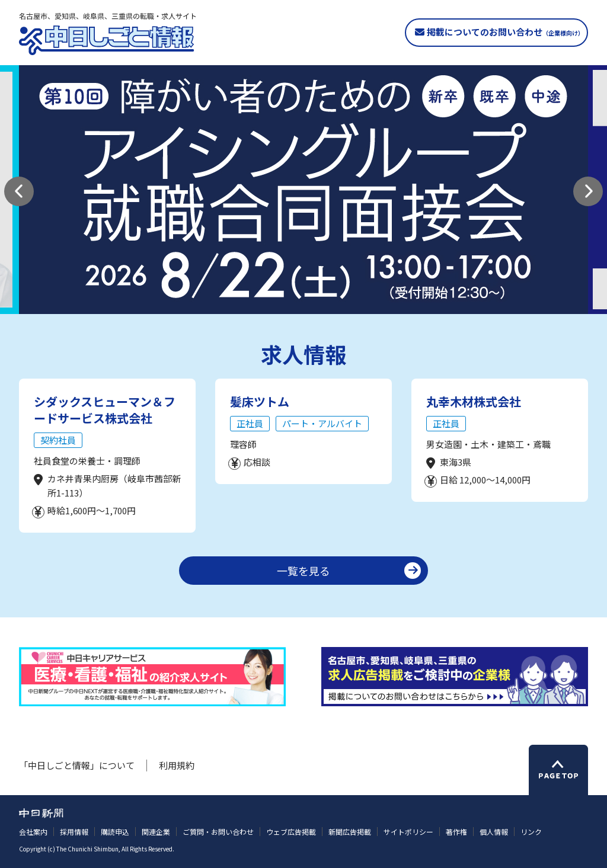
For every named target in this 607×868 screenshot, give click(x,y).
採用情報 (74, 832)
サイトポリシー (408, 832)
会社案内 (33, 832)
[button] (19, 191)
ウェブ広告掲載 (291, 832)
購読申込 (115, 832)
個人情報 (494, 832)
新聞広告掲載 (350, 832)
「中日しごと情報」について (77, 765)
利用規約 (177, 765)
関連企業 (156, 832)
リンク (531, 832)
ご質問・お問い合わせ (218, 832)
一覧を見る (303, 571)
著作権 (456, 832)
